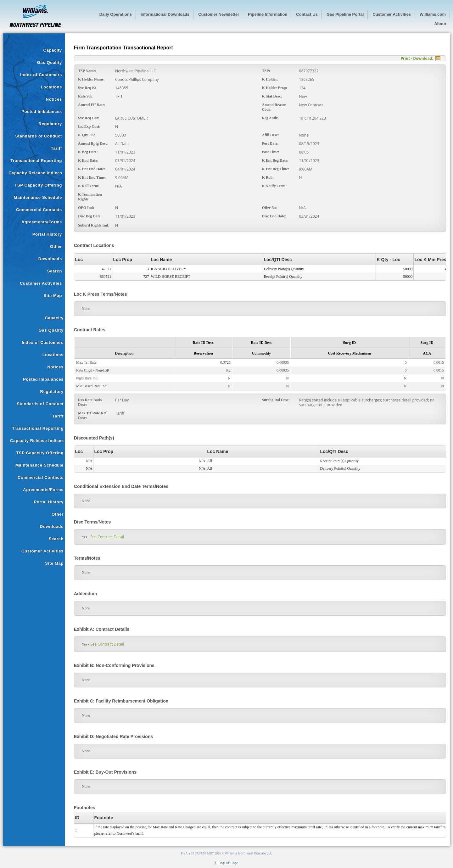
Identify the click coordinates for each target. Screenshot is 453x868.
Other (56, 246)
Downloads (50, 259)
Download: (423, 58)
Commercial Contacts (39, 210)
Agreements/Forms (42, 222)
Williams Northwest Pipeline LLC (249, 853)
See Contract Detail (107, 537)
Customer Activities (41, 283)
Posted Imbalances (42, 112)
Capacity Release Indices (35, 173)
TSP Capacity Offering (38, 185)
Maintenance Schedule (38, 197)
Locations (51, 87)
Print (405, 58)
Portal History (47, 234)
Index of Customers (41, 75)
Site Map (53, 296)
